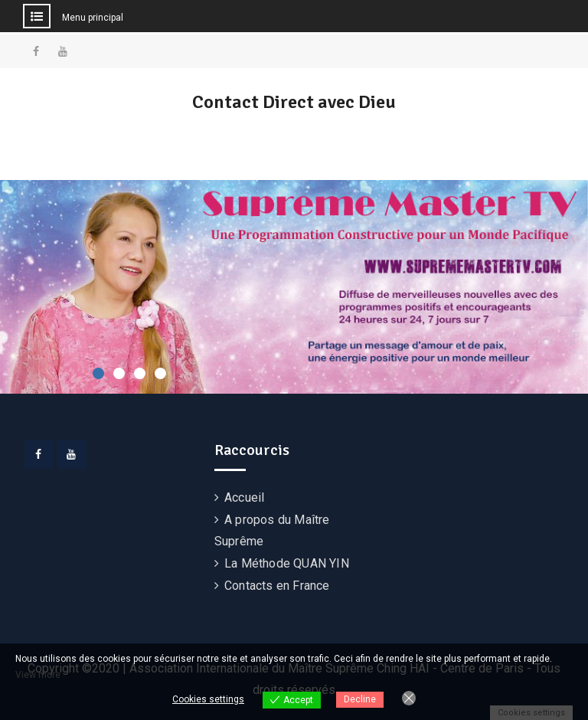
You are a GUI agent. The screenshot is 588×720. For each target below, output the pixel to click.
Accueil (244, 497)
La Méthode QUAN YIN (287, 563)
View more (38, 675)
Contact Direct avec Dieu (294, 102)
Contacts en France (277, 586)
